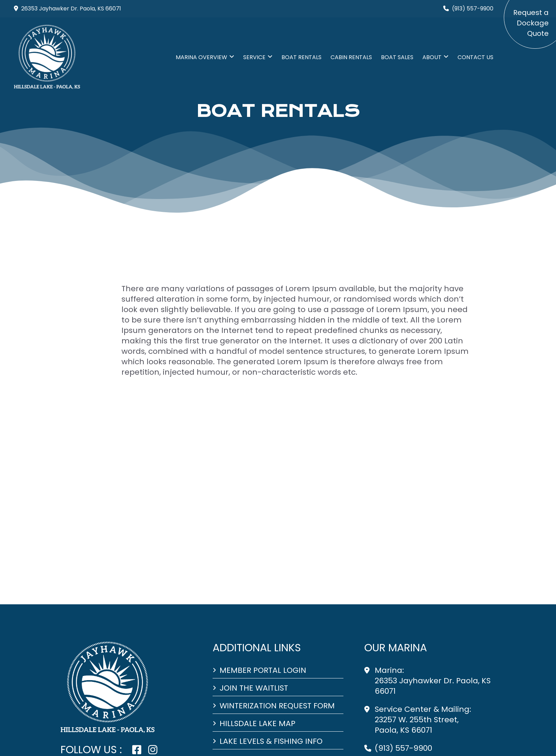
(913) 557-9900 (403, 748)
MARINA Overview (201, 57)
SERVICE (254, 57)
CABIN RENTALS (351, 57)
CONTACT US (475, 57)
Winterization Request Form (277, 706)
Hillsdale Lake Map (257, 724)
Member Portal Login (263, 670)
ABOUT (432, 57)
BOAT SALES (397, 57)
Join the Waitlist (254, 688)
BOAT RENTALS (301, 57)
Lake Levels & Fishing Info (271, 741)
